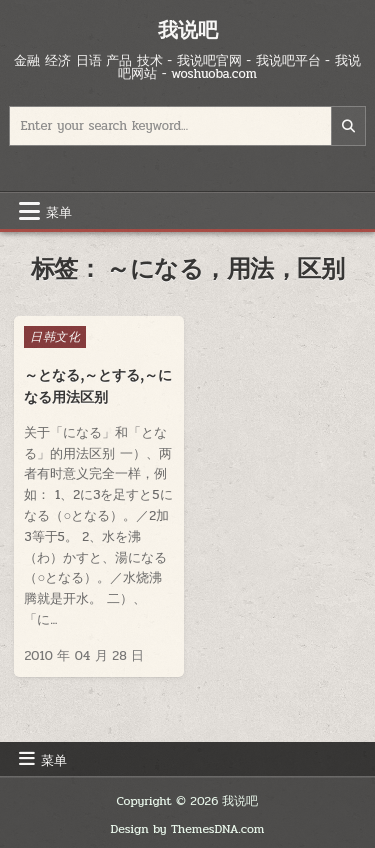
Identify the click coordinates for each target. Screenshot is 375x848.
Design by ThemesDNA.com (188, 829)
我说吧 (188, 29)
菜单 (59, 211)
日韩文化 (55, 337)
